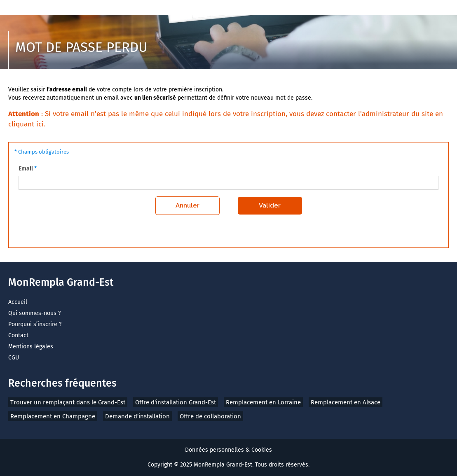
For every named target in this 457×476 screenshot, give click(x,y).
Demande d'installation (137, 416)
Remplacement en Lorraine (263, 402)
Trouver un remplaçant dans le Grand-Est (68, 402)
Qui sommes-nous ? (34, 313)
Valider (270, 205)
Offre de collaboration (210, 416)
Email (26, 169)
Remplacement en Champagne (53, 416)
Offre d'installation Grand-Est (176, 402)
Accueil (18, 302)
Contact (18, 335)
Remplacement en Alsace (346, 402)
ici (40, 124)
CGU (14, 358)
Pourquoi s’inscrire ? (35, 324)
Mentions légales (31, 346)
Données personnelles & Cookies (228, 450)
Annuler (187, 205)
